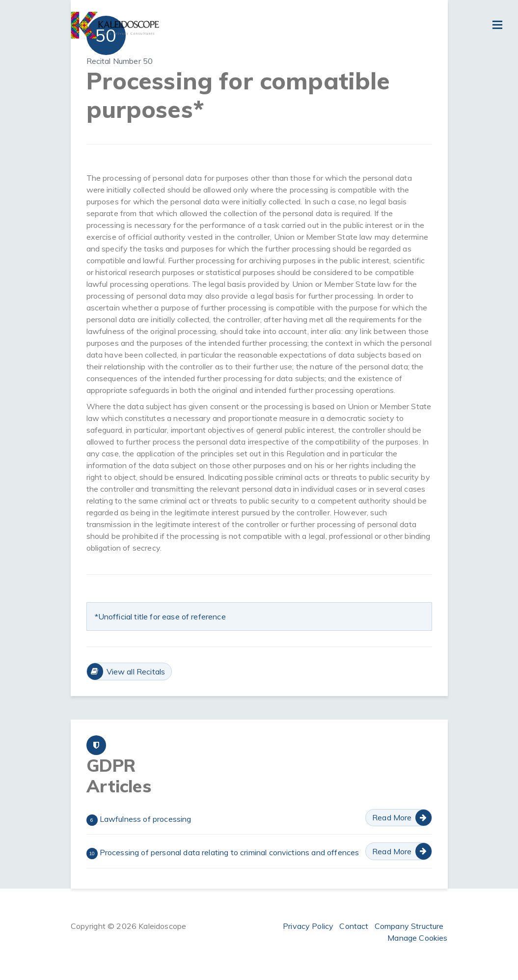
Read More (392, 817)
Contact (354, 926)
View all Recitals (136, 672)
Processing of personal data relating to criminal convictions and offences (223, 853)
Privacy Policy (308, 926)
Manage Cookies (417, 938)
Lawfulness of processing (139, 820)
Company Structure (409, 926)
